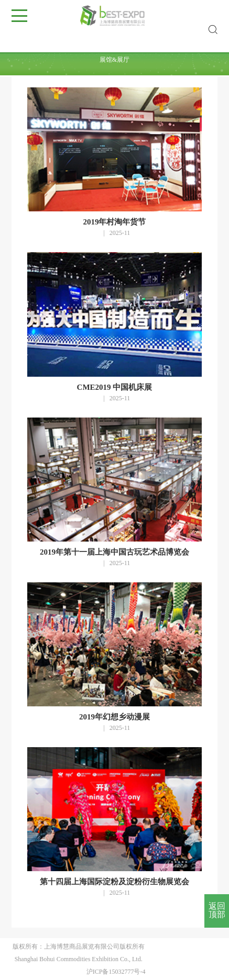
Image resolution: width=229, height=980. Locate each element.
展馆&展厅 (114, 60)
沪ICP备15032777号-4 (116, 972)
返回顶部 (217, 910)
